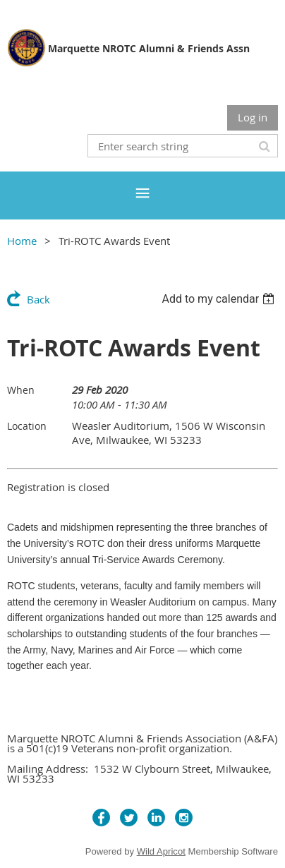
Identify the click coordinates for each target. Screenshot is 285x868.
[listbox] (220, 299)
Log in (253, 117)
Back (38, 299)
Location (27, 426)
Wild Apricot (161, 851)
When (21, 390)
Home (22, 241)
